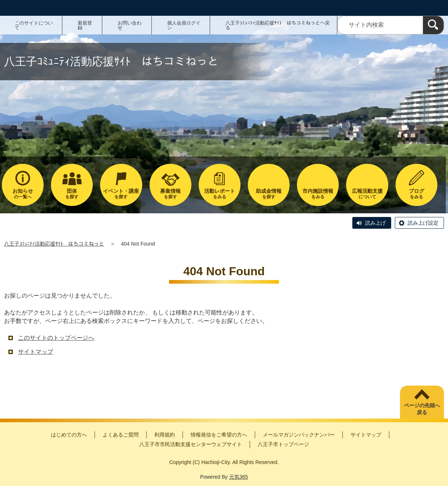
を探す (72, 194)
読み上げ (375, 223)
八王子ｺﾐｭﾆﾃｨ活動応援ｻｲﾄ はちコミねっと (54, 244)
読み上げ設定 (423, 223)
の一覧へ (23, 194)
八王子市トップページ (283, 444)
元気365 (238, 477)
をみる (220, 194)
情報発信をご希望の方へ (219, 435)
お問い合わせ (130, 25)
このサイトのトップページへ (56, 338)
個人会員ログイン (184, 25)
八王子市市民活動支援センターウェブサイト (191, 444)
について (367, 194)
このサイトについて (34, 25)
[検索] (433, 25)
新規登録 (85, 25)
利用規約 (165, 435)
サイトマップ (36, 352)
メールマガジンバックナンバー (299, 435)
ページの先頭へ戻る (422, 409)
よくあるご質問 (121, 435)
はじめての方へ (69, 435)
